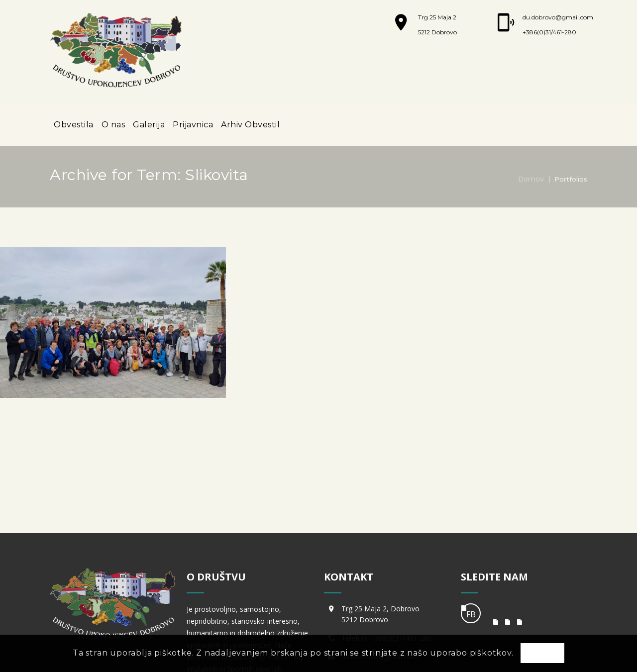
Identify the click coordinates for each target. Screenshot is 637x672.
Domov (531, 179)
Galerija (149, 125)
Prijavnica (193, 125)
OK (542, 654)
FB (471, 533)
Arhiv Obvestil (250, 125)
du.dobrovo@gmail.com (558, 17)
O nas (113, 125)
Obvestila (74, 125)
